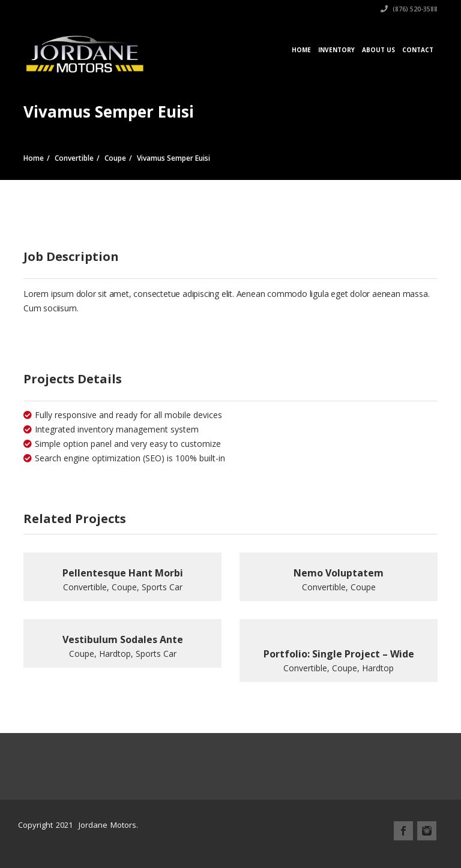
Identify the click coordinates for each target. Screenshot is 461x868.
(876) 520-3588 (409, 9)
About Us (378, 50)
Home (301, 50)
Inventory (336, 50)
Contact (418, 50)
